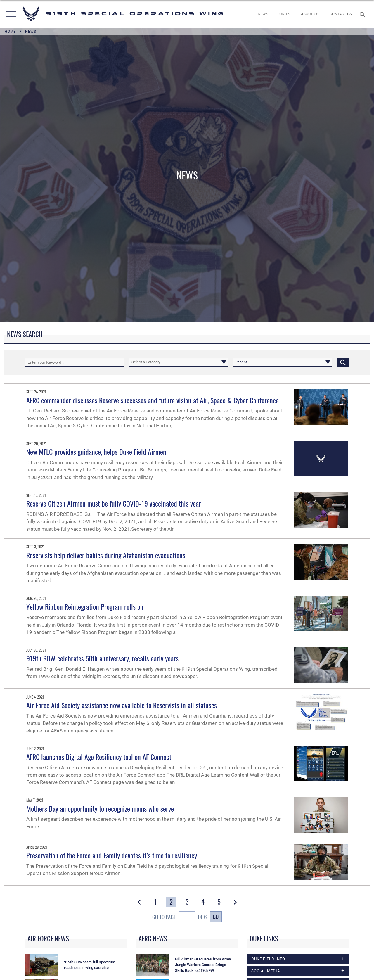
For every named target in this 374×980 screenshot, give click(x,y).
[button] (9, 14)
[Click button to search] (343, 362)
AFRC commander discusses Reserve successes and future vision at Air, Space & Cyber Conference (153, 400)
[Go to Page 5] (219, 902)
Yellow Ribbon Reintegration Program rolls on (85, 606)
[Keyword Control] (75, 362)
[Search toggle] (363, 14)
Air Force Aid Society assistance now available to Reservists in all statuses (122, 705)
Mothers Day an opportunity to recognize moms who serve (100, 808)
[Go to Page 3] (187, 902)
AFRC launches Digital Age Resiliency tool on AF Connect (99, 757)
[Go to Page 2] (171, 902)
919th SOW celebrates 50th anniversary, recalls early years (102, 658)
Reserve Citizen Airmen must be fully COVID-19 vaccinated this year (114, 503)
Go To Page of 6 (179, 918)
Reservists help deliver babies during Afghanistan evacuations (106, 555)
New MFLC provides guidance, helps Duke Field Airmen (96, 452)
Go (216, 916)
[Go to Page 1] (155, 902)
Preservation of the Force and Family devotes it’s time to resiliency (112, 855)
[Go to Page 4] (203, 902)
